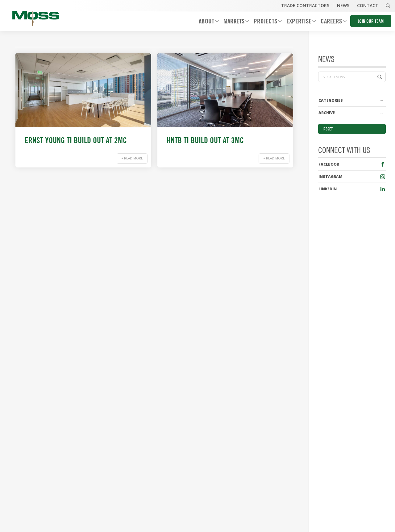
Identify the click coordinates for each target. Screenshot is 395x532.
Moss (36, 19)
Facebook (329, 164)
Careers (331, 22)
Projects (265, 22)
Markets (234, 22)
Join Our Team (371, 22)
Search (388, 6)
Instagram (331, 177)
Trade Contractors (305, 5)
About (206, 22)
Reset (328, 129)
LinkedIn (328, 189)
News (343, 5)
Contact (368, 5)
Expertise (299, 22)
